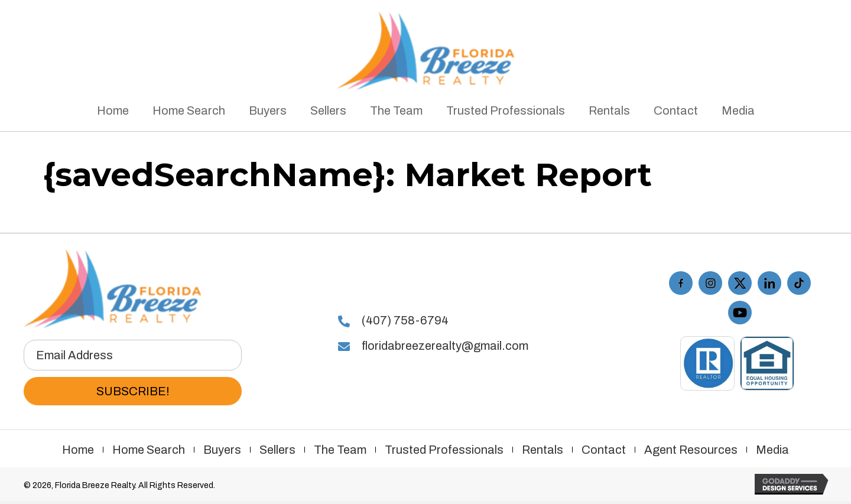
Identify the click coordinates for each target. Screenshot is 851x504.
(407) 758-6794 (405, 320)
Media (772, 450)
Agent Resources (691, 450)
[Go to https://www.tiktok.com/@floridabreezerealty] (799, 283)
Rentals (543, 450)
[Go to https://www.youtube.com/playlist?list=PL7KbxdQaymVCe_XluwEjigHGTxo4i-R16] (740, 313)
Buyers (222, 450)
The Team (340, 450)
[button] (133, 391)
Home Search (149, 450)
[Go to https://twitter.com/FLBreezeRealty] (740, 283)
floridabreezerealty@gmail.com (445, 346)
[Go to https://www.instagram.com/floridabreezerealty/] (710, 283)
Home (78, 450)
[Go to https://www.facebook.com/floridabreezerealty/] (681, 283)
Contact (604, 450)
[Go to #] (769, 283)
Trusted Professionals (444, 450)
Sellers (277, 450)
